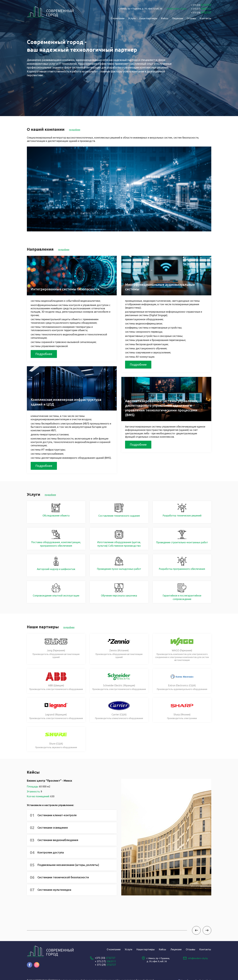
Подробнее (44, 354)
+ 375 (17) (105, 961)
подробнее (75, 130)
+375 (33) (105, 958)
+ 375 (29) (105, 965)
